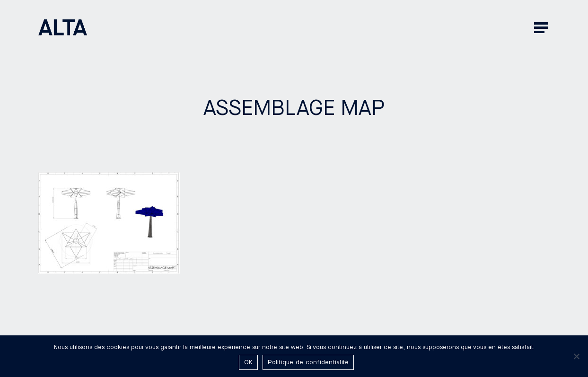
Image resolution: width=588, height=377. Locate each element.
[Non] (576, 356)
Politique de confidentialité (308, 362)
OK (249, 362)
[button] (542, 27)
